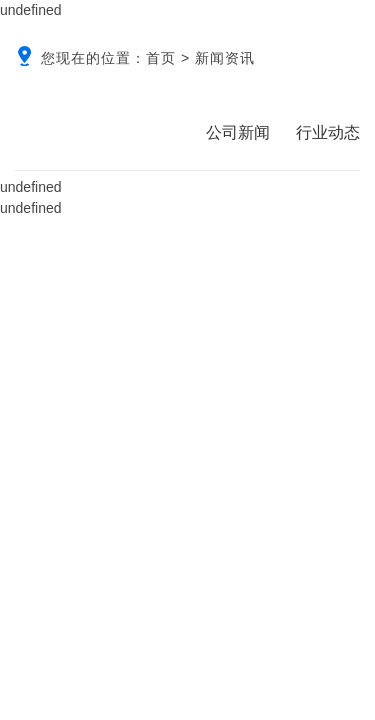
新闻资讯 (225, 58)
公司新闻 (238, 132)
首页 (161, 58)
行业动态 (328, 132)
